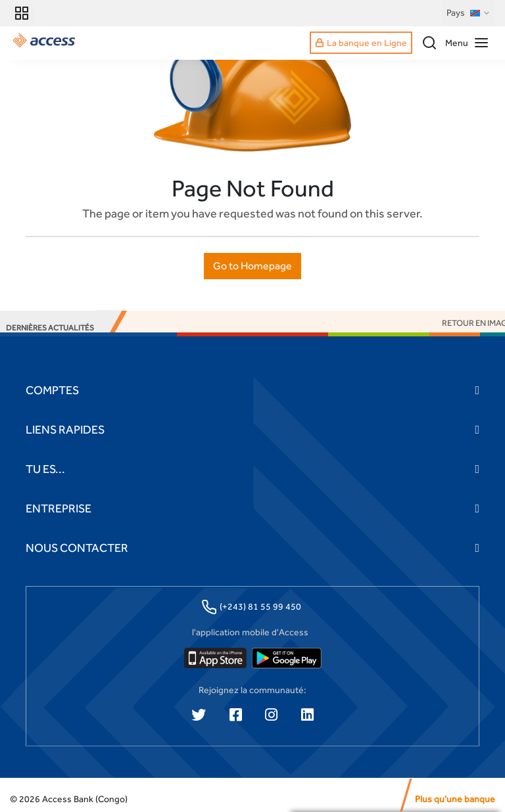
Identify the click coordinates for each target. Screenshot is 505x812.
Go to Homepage (252, 266)
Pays (469, 13)
